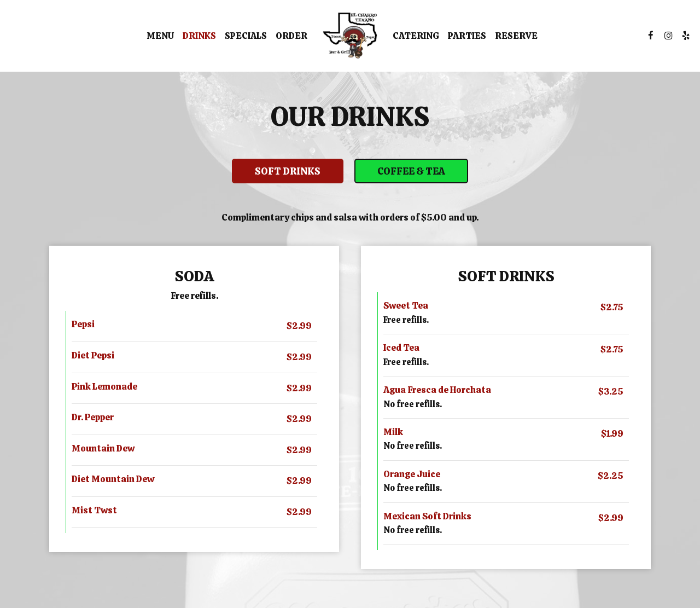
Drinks (199, 36)
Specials (246, 36)
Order (291, 36)
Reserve (516, 36)
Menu (160, 36)
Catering (416, 36)
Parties (467, 36)
